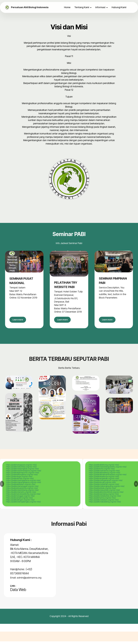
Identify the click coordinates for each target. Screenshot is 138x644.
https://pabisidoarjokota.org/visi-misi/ (22, 491)
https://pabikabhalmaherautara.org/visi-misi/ (108, 477)
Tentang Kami (82, 7)
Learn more (20, 321)
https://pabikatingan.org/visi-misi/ (20, 503)
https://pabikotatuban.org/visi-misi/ (104, 503)
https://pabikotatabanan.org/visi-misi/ (105, 499)
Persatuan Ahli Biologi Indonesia (32, 7)
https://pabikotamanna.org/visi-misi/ (104, 473)
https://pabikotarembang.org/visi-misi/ (22, 493)
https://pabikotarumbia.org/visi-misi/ (21, 469)
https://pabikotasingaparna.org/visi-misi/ (23, 483)
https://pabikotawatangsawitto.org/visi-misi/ (108, 469)
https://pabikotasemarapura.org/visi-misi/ (24, 473)
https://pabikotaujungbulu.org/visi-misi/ (22, 471)
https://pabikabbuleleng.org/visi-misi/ (105, 475)
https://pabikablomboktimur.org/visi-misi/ (106, 495)
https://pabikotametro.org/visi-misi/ (21, 495)
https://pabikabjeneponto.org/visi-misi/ (23, 475)
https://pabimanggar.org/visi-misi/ (20, 499)
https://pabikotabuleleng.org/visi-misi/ (105, 504)
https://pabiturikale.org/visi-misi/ (102, 491)
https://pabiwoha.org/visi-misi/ (102, 471)
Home (68, 7)
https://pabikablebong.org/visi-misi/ (104, 468)
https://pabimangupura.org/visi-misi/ (21, 468)
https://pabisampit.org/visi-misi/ (19, 501)
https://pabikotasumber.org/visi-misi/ (104, 493)
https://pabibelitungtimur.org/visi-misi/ (22, 477)
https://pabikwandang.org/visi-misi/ (104, 497)
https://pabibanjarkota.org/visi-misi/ (104, 479)
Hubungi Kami (119, 7)
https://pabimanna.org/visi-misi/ (102, 501)
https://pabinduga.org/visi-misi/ (19, 479)
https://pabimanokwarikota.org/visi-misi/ (23, 497)
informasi (101, 7)
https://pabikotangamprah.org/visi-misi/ (106, 483)
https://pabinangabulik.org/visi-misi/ (104, 481)
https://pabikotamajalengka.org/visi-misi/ (23, 504)
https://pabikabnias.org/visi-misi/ (20, 481)
